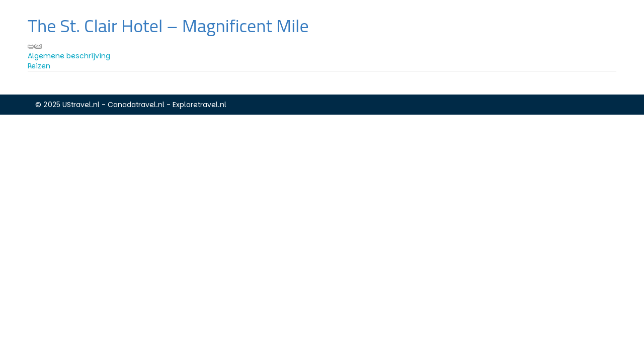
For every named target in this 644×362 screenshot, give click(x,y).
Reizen (39, 66)
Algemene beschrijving (69, 56)
